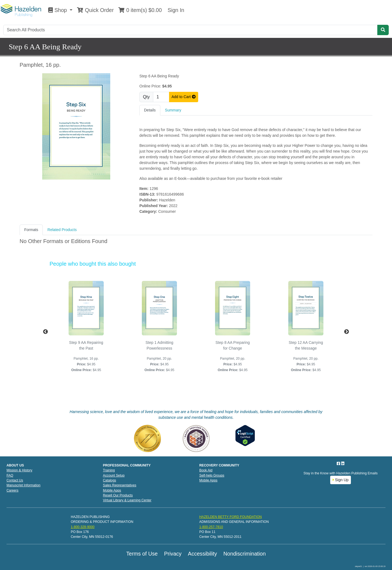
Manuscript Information (24, 485)
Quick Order (95, 10)
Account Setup (114, 475)
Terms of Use (142, 554)
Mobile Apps (112, 490)
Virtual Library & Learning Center (127, 500)
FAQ (10, 475)
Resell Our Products (118, 495)
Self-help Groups (212, 475)
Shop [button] (58, 10)
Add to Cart (184, 97)
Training (109, 470)
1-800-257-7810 (211, 527)
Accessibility (202, 554)
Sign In (175, 10)
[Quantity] (161, 97)
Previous (45, 332)
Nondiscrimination (244, 554)
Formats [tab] (31, 230)
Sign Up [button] (341, 480)
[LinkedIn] (343, 463)
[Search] (190, 30)
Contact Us (15, 480)
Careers (13, 490)
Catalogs (109, 480)
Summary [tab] (173, 110)
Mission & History (19, 470)
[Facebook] (339, 463)
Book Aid (206, 470)
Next (347, 332)
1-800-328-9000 (83, 527)
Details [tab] (150, 110)
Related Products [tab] (62, 230)
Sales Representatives (120, 485)
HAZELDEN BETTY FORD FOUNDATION (231, 517)
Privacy (173, 554)
